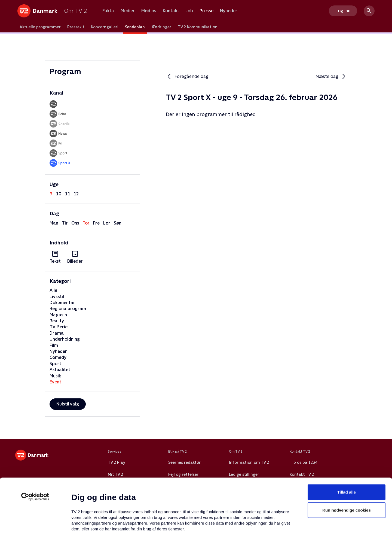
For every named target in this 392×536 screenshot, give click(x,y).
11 (68, 194)
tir (65, 223)
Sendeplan (135, 27)
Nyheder (229, 11)
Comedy (58, 357)
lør (107, 223)
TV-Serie (59, 327)
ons (75, 223)
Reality (57, 321)
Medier (128, 11)
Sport (55, 364)
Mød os (149, 11)
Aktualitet (60, 370)
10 (59, 194)
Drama (57, 333)
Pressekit (76, 27)
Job (189, 11)
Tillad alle (347, 446)
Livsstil (57, 297)
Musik (55, 376)
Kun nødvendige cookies (347, 464)
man (54, 223)
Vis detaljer (264, 525)
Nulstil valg (68, 404)
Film (54, 345)
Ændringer (161, 27)
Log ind (343, 11)
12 (76, 194)
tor (86, 223)
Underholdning (65, 339)
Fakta (108, 11)
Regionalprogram (68, 309)
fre (96, 223)
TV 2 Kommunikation (198, 27)
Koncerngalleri (105, 27)
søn (118, 223)
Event (55, 382)
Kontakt (171, 11)
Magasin (58, 315)
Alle (53, 290)
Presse (206, 11)
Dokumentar (62, 303)
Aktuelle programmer (40, 27)
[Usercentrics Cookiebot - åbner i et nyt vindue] (35, 450)
